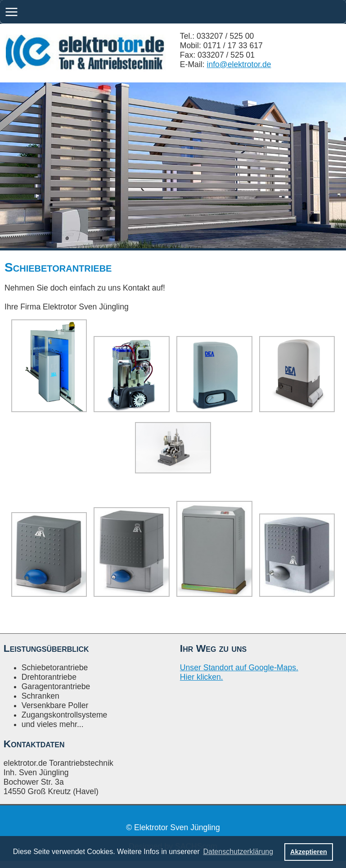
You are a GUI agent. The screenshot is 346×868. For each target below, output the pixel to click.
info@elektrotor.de (239, 64)
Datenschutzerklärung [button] (238, 852)
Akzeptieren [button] (309, 852)
